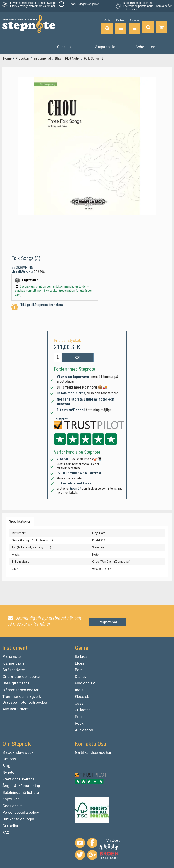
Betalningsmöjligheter (21, 792)
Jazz (79, 703)
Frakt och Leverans (19, 779)
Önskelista (11, 826)
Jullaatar (82, 710)
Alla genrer (84, 730)
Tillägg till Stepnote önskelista (37, 307)
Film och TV (85, 683)
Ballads (81, 656)
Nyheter (9, 772)
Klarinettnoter (14, 663)
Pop (78, 717)
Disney (81, 677)
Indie (79, 690)
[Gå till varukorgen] (162, 27)
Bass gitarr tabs (16, 683)
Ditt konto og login (18, 819)
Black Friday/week (18, 752)
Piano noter (12, 656)
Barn (79, 670)
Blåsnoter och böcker (21, 690)
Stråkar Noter (14, 670)
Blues (80, 663)
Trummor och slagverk (22, 696)
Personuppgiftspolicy (21, 812)
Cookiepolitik (13, 806)
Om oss (9, 759)
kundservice (95, 752)
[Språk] (107, 27)
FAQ (6, 832)
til (82, 752)
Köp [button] (78, 358)
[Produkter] (121, 27)
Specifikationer (20, 521)
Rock (79, 723)
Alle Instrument (16, 709)
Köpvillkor (11, 799)
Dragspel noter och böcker (25, 702)
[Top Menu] (134, 27)
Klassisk (82, 696)
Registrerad (108, 622)
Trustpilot (61, 419)
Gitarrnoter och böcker (22, 677)
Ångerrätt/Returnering (21, 786)
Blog (6, 766)
